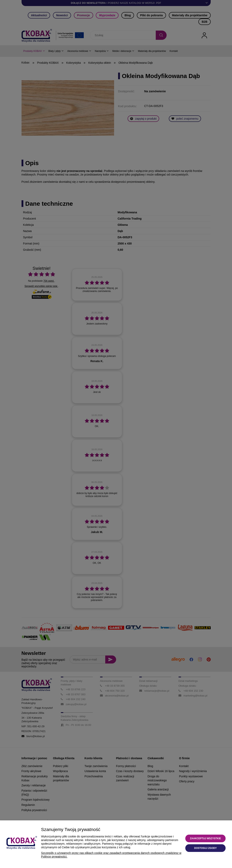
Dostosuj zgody (205, 848)
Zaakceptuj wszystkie (205, 838)
